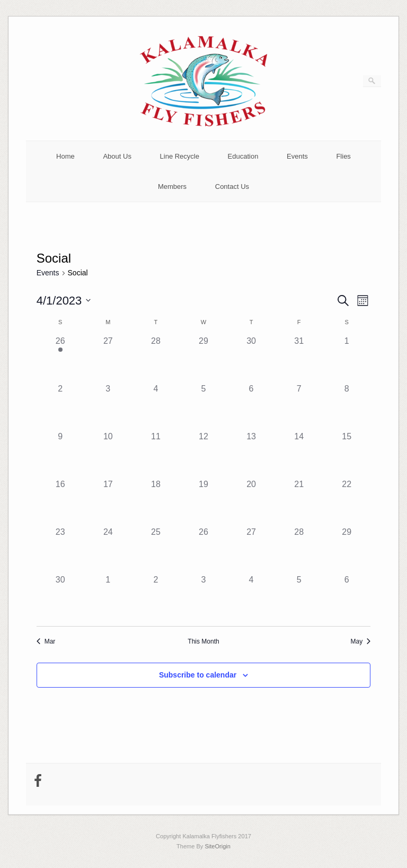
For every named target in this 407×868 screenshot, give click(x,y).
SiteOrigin (218, 846)
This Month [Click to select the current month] (203, 641)
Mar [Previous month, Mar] (46, 641)
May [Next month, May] (361, 641)
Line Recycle (180, 156)
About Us (117, 156)
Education (243, 156)
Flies (343, 156)
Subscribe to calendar (198, 675)
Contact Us (232, 186)
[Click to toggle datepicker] (64, 301)
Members (172, 186)
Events (297, 156)
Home (65, 156)
